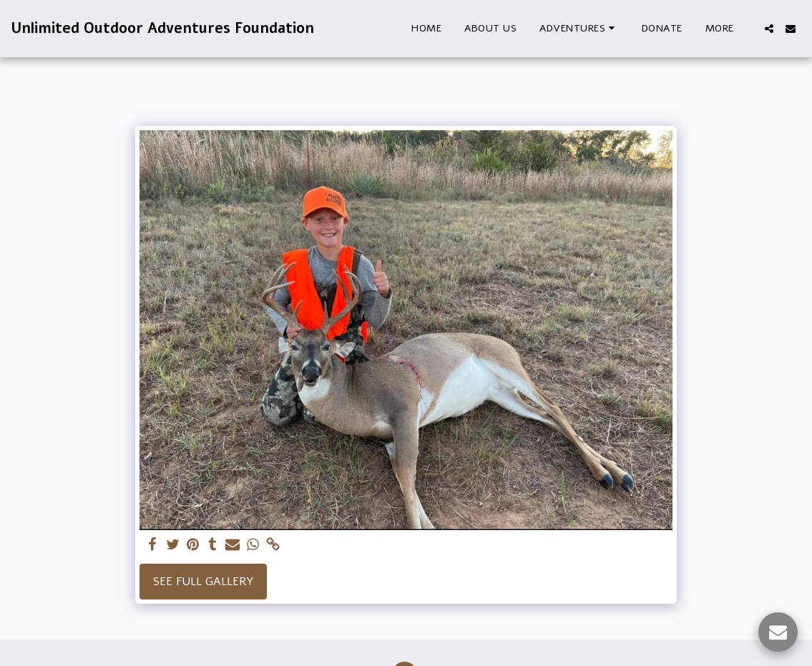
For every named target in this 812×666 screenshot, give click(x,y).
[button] (579, 28)
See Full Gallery (204, 582)
